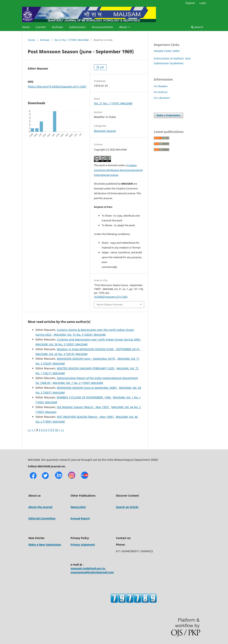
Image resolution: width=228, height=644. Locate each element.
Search (197, 27)
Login (203, 3)
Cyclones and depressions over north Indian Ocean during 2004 (99, 339)
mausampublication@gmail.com (92, 572)
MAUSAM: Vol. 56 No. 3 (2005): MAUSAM (62, 344)
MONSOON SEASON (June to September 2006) (87, 388)
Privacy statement (83, 545)
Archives (57, 27)
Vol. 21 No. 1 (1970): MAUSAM (71, 40)
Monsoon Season (105, 131)
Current (41, 27)
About (123, 27)
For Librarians (162, 98)
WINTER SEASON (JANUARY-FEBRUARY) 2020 (86, 368)
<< (29, 430)
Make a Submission (168, 115)
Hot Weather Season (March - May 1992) (83, 407)
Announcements (102, 27)
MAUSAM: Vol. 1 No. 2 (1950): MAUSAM (78, 383)
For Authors (161, 92)
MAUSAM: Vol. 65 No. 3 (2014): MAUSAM (62, 354)
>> (63, 430)
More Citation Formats (110, 304)
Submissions (77, 27)
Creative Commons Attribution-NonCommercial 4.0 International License (118, 170)
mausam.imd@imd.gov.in (88, 568)
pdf (102, 67)
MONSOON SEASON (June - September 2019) (86, 359)
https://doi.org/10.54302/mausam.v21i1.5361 (57, 86)
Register (190, 3)
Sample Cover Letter (167, 51)
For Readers (161, 86)
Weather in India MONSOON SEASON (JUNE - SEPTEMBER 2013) (98, 349)
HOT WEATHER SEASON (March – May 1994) (85, 417)
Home (26, 27)
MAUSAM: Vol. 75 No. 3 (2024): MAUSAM (80, 335)
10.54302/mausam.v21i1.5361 (111, 297)
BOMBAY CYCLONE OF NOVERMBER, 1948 (84, 397)
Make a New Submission (45, 545)
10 (56, 430)
